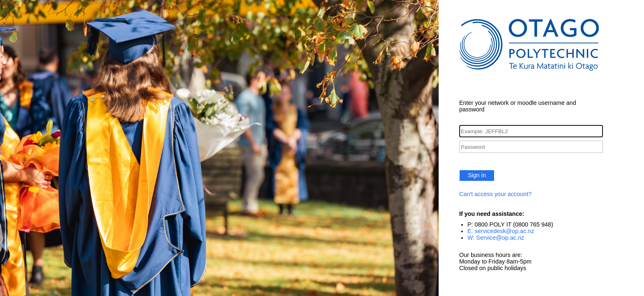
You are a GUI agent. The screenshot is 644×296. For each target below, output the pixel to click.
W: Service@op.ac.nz (496, 238)
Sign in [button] (477, 175)
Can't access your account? (495, 194)
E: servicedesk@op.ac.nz (501, 231)
